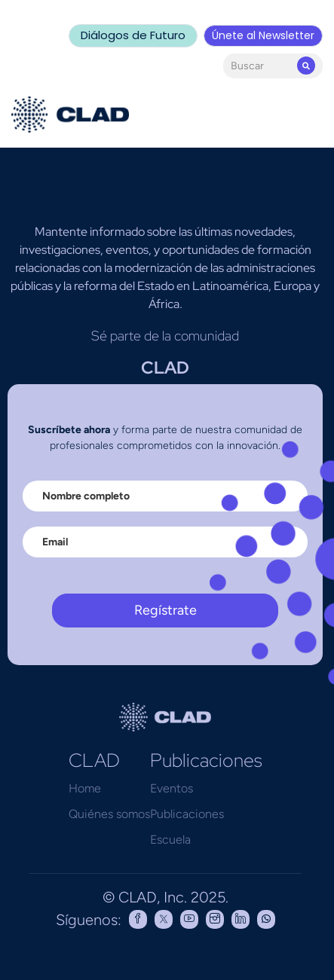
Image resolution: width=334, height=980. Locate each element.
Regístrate (165, 610)
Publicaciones (187, 814)
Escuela (170, 840)
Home (85, 788)
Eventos (172, 788)
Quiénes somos (109, 814)
